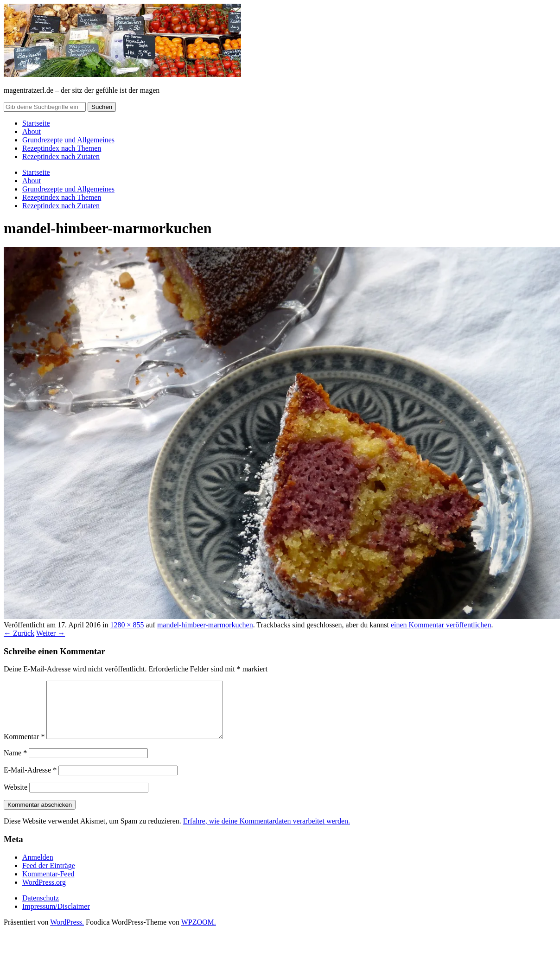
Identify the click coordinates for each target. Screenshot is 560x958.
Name (15, 764)
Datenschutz (41, 909)
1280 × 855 (127, 625)
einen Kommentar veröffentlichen (441, 625)
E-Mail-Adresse (30, 781)
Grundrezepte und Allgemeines (68, 140)
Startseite (36, 123)
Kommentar (24, 748)
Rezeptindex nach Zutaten (61, 156)
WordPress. (67, 933)
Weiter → (51, 633)
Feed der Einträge (49, 877)
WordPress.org (44, 893)
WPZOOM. (199, 933)
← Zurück (19, 633)
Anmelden (38, 868)
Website (16, 798)
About (32, 131)
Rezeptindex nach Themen (62, 148)
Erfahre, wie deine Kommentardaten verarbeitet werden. (267, 832)
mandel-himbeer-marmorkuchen (205, 625)
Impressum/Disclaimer (56, 917)
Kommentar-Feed (48, 885)
